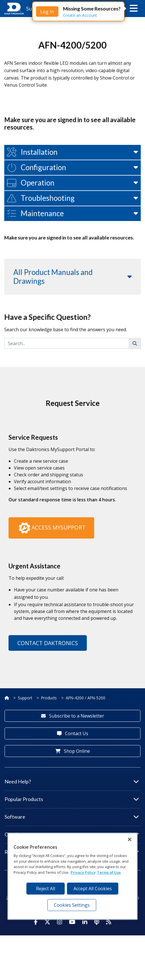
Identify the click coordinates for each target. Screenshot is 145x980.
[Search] (67, 388)
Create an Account (80, 15)
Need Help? (72, 826)
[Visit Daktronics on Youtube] (72, 967)
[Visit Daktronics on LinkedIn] (85, 967)
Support (25, 742)
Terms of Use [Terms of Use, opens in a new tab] (109, 872)
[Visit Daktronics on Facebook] (36, 967)
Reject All (46, 889)
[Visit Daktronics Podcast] (97, 967)
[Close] (130, 839)
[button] (134, 9)
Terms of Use (60, 950)
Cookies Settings (72, 905)
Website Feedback (26, 950)
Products (49, 742)
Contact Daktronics (48, 687)
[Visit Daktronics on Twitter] (47, 967)
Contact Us (73, 778)
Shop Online (73, 795)
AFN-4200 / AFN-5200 (86, 742)
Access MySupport (51, 572)
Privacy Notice (91, 950)
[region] (73, 876)
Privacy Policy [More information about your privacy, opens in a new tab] (83, 872)
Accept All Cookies (93, 889)
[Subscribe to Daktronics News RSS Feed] (109, 967)
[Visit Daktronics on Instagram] (60, 967)
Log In (47, 12)
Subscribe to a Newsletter (73, 760)
